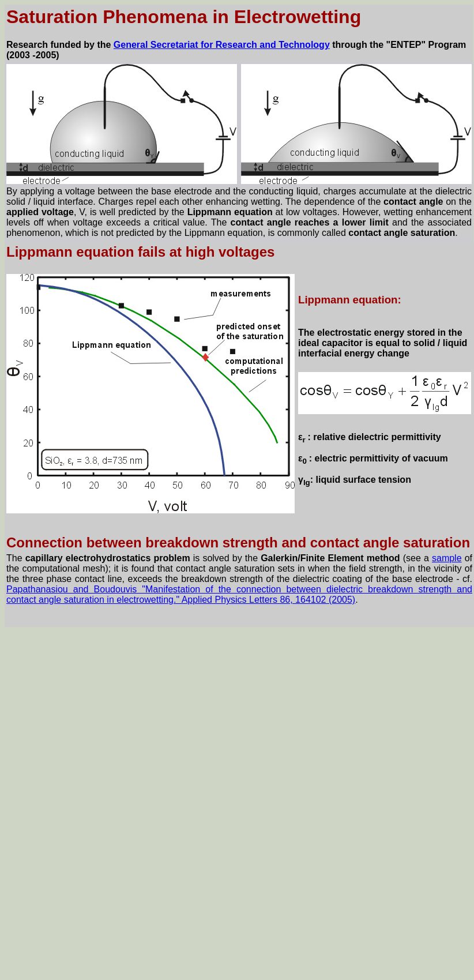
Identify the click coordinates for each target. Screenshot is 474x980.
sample (447, 558)
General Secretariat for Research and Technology (222, 45)
